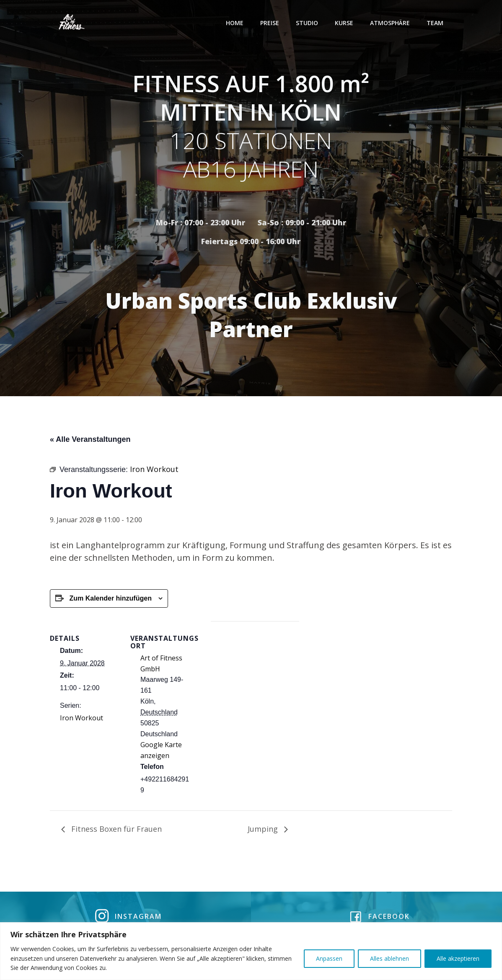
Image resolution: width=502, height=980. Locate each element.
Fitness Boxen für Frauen (115, 830)
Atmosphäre (390, 23)
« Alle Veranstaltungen (90, 441)
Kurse (344, 23)
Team (435, 23)
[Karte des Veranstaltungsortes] (255, 680)
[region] (251, 951)
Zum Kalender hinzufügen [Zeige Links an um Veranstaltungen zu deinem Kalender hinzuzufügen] (110, 600)
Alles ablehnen (389, 958)
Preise (270, 23)
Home (235, 23)
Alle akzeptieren (458, 958)
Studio (307, 23)
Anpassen (329, 958)
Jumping (264, 830)
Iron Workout (82, 719)
